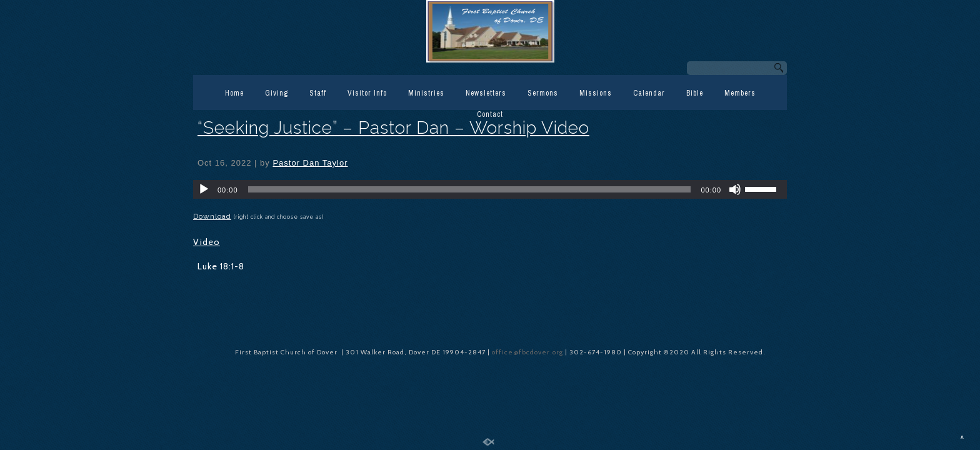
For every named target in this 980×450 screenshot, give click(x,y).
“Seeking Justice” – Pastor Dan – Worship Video (393, 128)
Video (207, 242)
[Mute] (735, 189)
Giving (277, 93)
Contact (490, 114)
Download (212, 216)
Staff (318, 93)
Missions (596, 93)
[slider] (470, 189)
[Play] (204, 189)
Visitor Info (367, 93)
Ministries (426, 93)
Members (740, 93)
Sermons (543, 93)
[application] (490, 189)
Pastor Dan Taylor (310, 163)
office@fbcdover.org (528, 352)
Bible (695, 93)
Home (234, 93)
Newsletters (486, 93)
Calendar (649, 93)
